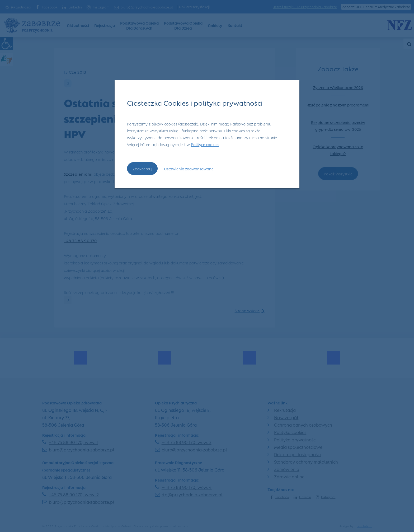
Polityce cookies (205, 144)
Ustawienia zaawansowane (189, 169)
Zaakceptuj (142, 169)
